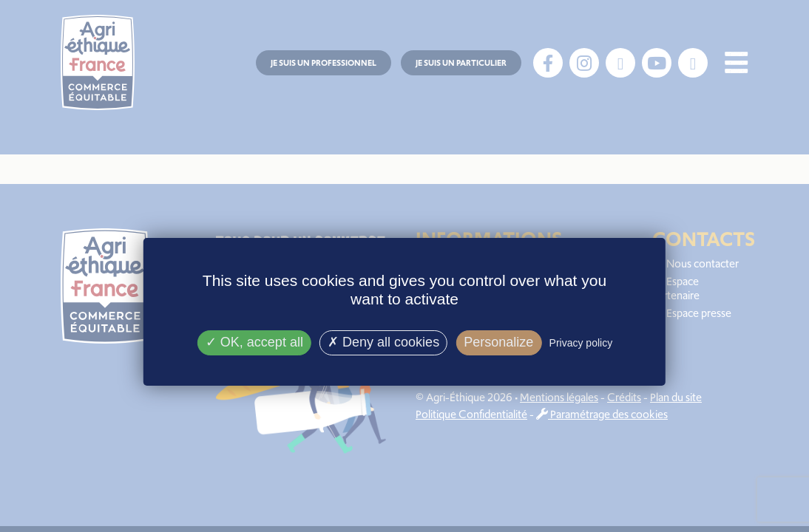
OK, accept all (254, 342)
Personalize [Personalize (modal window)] (498, 342)
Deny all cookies (383, 342)
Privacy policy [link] (581, 343)
